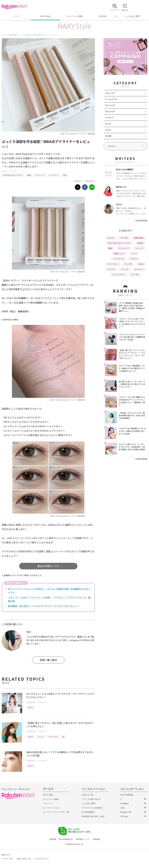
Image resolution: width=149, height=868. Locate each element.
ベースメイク (111, 99)
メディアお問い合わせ (91, 799)
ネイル (108, 124)
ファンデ (125, 269)
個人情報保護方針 (66, 839)
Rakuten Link (126, 812)
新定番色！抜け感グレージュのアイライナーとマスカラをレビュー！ (44, 606)
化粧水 (141, 264)
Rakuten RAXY (15, 7)
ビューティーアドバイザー (54, 812)
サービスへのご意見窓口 (92, 808)
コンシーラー (40, 175)
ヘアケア (109, 118)
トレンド (41, 737)
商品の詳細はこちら (48, 566)
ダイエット (139, 269)
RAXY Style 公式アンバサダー (13, 175)
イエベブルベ (53, 737)
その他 (108, 136)
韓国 (29, 175)
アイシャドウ (124, 248)
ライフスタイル (119, 274)
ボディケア (110, 111)
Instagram (125, 803)
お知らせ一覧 (87, 795)
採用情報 (96, 839)
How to (30, 707)
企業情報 (53, 839)
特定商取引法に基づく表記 (93, 816)
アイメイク (13, 171)
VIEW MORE (141, 221)
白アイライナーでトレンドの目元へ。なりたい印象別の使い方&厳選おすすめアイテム (49, 591)
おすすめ (124, 238)
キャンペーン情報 (74, 16)
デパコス (111, 269)
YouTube (124, 816)
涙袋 (65, 175)
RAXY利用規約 (88, 812)
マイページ (48, 803)
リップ (134, 253)
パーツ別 (128, 264)
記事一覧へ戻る (48, 660)
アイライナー (54, 175)
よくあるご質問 (133, 16)
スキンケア (110, 93)
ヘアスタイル (119, 259)
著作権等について (83, 839)
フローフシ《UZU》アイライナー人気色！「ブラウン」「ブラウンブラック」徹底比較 (49, 599)
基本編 (140, 243)
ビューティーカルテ (52, 808)
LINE (122, 808)
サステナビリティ (42, 859)
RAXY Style (45, 16)
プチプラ (134, 259)
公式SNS (103, 16)
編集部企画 (139, 238)
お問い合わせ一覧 (24, 859)
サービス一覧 (7, 859)
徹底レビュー (119, 253)
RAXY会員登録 (127, 795)
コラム (108, 130)
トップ (16, 16)
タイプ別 (135, 274)
